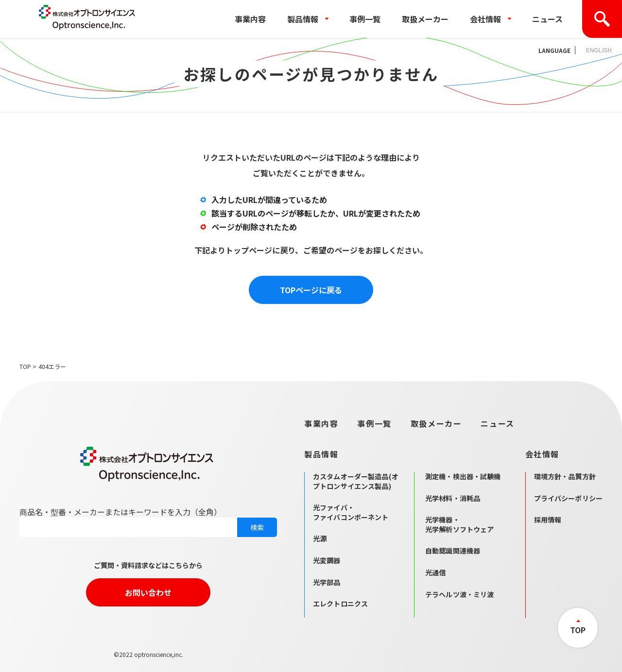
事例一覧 (365, 19)
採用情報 (548, 520)
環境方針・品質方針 (565, 476)
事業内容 (250, 19)
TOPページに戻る (311, 290)
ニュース (547, 19)
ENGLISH (599, 50)
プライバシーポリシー (568, 498)
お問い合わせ (148, 592)
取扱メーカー (425, 19)
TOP (25, 366)
